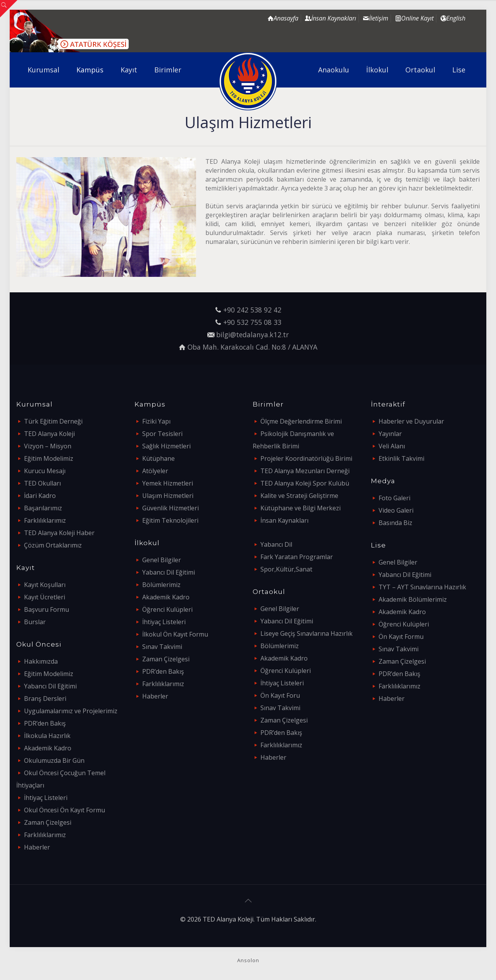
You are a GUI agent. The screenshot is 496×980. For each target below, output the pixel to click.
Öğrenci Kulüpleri (167, 609)
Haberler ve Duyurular (411, 421)
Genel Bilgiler (162, 560)
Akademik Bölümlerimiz (413, 599)
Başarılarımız (43, 508)
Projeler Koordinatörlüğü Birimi (306, 458)
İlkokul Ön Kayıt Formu (175, 634)
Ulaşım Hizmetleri (168, 496)
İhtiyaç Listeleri (46, 798)
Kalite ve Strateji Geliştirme (299, 496)
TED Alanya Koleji (49, 434)
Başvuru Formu (46, 609)
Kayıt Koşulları (45, 585)
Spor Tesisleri (162, 434)
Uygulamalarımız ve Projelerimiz (71, 711)
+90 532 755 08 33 (252, 322)
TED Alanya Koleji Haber (59, 533)
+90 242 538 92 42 (252, 310)
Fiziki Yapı (156, 421)
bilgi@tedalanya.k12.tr (252, 335)
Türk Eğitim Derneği (53, 421)
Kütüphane (158, 458)
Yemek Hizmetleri (168, 483)
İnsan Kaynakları (284, 520)
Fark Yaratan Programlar (297, 557)
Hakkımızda (41, 661)
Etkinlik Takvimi (401, 458)
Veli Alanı (392, 446)
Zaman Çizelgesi (48, 822)
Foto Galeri (394, 498)
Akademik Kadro (48, 748)
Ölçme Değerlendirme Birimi (301, 421)
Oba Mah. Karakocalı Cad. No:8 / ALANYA (252, 347)
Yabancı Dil (276, 544)
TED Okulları (42, 483)
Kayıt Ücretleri (45, 597)
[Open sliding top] (9, 9)
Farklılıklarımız (45, 520)
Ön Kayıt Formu (401, 637)
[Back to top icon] (248, 901)
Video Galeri (396, 510)
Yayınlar (390, 434)
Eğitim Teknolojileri (170, 520)
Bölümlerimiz (161, 585)
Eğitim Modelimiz (49, 458)
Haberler (37, 847)
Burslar (35, 622)
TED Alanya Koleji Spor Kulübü (305, 483)
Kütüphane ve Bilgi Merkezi (301, 508)
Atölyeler (155, 471)
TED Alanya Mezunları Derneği (305, 471)
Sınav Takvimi (162, 647)
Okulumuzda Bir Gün (54, 760)
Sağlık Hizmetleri (166, 446)
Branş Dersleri (45, 699)
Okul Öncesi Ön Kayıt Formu (65, 810)
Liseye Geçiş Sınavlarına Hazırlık (307, 633)
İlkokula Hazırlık (47, 736)
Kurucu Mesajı (45, 471)
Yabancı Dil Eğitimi (50, 686)
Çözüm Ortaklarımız (53, 545)
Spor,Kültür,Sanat (286, 569)
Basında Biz (395, 523)
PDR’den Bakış (45, 723)
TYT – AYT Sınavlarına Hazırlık (422, 587)
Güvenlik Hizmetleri (170, 508)
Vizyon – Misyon (48, 446)
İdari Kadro (40, 496)
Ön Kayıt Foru (280, 695)
